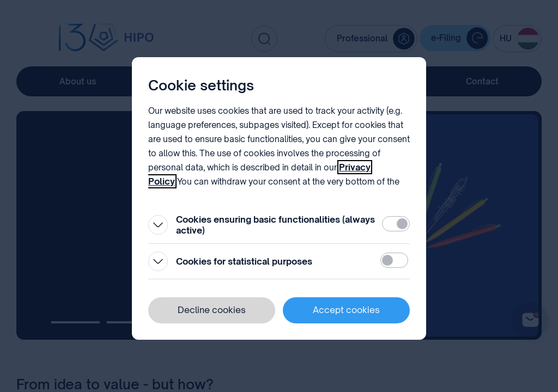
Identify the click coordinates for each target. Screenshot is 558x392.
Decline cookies (212, 310)
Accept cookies (346, 310)
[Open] (158, 225)
